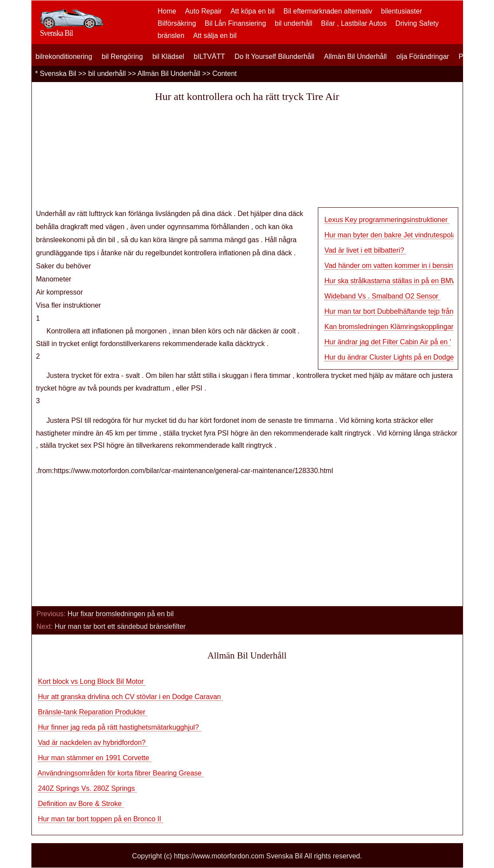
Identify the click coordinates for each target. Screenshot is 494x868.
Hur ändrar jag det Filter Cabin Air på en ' (388, 342)
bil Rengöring (122, 57)
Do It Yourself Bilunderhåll (274, 57)
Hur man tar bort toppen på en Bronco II (101, 819)
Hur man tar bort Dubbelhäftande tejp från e (392, 311)
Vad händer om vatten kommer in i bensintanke (397, 266)
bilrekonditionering (64, 57)
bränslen (171, 36)
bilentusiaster (402, 11)
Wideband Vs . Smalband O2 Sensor (382, 296)
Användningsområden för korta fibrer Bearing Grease (121, 773)
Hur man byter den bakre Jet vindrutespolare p (396, 235)
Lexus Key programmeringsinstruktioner (387, 220)
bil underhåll (293, 23)
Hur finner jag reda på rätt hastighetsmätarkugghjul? (119, 727)
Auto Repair (203, 11)
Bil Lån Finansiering (236, 23)
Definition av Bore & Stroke (81, 804)
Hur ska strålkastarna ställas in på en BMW (391, 281)
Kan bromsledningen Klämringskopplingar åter (396, 327)
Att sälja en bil (215, 36)
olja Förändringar (423, 57)
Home (167, 11)
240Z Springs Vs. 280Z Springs (87, 788)
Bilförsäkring (177, 23)
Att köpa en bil (253, 11)
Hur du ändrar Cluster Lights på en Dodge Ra (395, 357)
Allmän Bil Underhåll (355, 57)
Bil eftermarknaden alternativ (328, 11)
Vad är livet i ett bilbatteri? (365, 250)
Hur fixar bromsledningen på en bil (122, 614)
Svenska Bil (58, 74)
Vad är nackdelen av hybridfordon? (93, 743)
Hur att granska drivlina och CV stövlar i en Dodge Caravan (130, 697)
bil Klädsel (168, 57)
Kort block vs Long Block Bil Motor (92, 681)
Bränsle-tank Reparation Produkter (93, 712)
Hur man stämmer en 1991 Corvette (95, 758)
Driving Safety (417, 23)
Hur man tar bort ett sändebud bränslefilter (121, 626)
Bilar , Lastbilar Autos (354, 23)
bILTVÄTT (209, 57)
